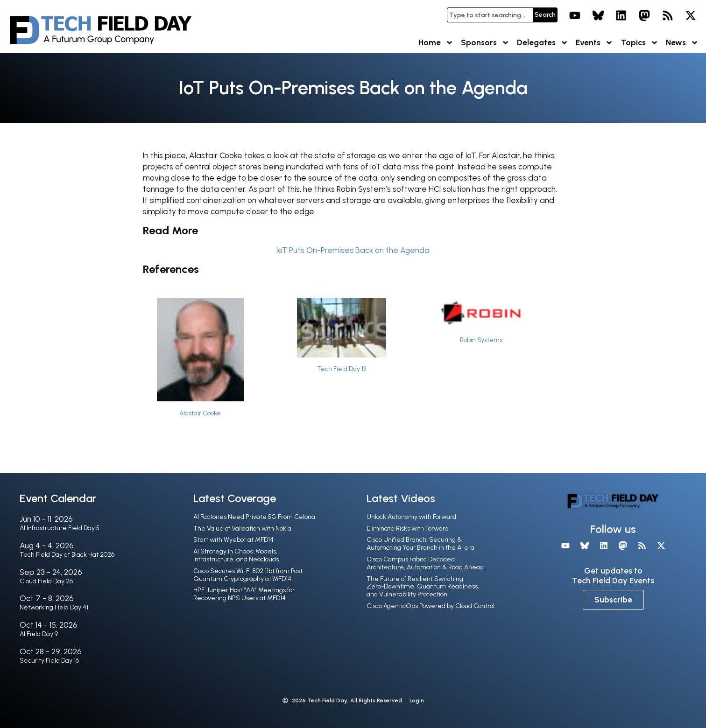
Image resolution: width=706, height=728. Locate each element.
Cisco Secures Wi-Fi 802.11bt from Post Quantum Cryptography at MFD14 (248, 575)
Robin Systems (481, 340)
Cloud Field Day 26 (46, 581)
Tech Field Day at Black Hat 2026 (67, 555)
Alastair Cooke (200, 413)
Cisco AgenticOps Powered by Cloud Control (431, 606)
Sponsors (485, 43)
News (682, 43)
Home (436, 43)
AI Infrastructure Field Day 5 (60, 528)
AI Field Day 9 (39, 634)
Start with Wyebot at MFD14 (233, 540)
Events (594, 43)
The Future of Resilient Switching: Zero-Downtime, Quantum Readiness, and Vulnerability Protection (423, 587)
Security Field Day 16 (49, 661)
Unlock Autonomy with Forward (411, 517)
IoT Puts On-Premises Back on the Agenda (353, 250)
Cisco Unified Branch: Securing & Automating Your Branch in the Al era (420, 544)
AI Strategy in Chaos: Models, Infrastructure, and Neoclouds (236, 555)
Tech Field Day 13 (342, 369)
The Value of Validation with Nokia (242, 528)
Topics (640, 43)
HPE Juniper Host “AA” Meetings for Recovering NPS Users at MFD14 (244, 594)
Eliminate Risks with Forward (408, 528)
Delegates (543, 43)
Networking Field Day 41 (54, 607)
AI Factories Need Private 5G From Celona (254, 517)
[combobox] (490, 15)
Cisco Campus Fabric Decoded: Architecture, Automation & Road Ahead (425, 563)
